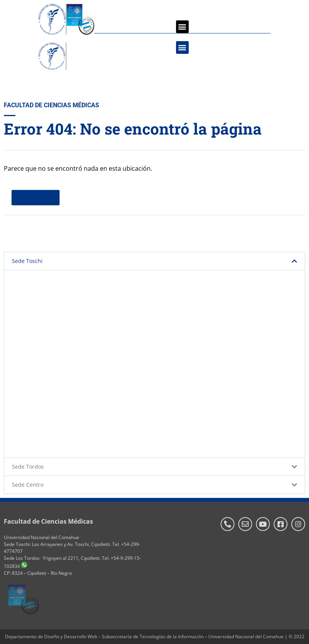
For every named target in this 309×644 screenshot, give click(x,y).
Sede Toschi (27, 261)
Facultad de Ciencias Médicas (48, 521)
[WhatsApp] (24, 566)
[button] (182, 27)
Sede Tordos (28, 467)
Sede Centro (28, 485)
